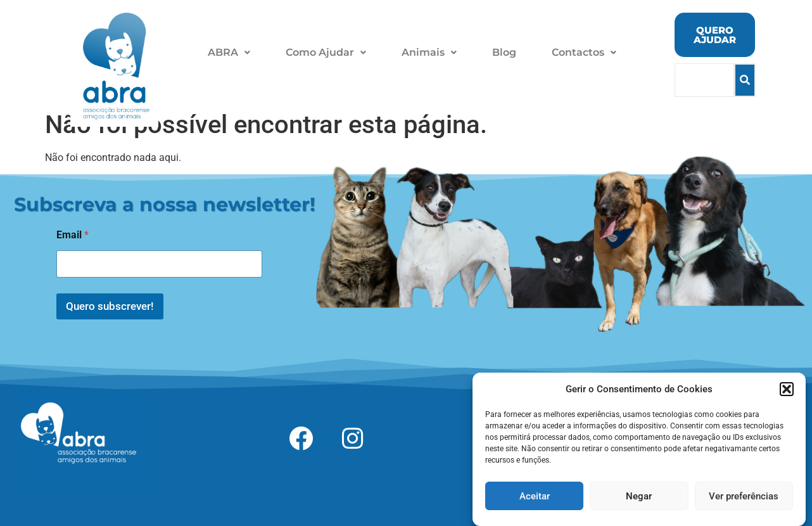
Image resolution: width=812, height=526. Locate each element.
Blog (504, 52)
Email (73, 235)
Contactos (584, 52)
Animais (429, 52)
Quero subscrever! (110, 306)
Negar (639, 505)
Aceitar (535, 505)
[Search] (705, 80)
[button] (787, 398)
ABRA (229, 52)
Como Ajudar (326, 52)
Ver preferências (744, 505)
